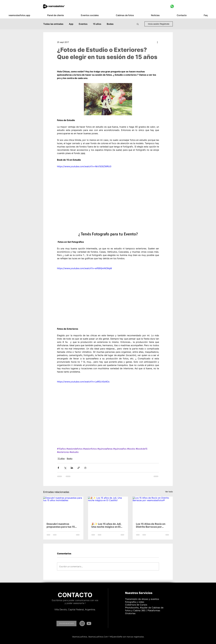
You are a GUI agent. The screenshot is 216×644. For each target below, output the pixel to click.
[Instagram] (82, 623)
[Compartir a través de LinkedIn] (72, 468)
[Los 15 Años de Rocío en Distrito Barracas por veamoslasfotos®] (153, 508)
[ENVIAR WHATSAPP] (66, 624)
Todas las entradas (53, 24)
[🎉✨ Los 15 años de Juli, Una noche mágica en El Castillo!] (108, 508)
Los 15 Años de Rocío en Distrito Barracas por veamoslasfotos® (151, 525)
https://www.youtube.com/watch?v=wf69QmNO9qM (84, 268)
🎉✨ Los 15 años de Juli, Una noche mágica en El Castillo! (106, 525)
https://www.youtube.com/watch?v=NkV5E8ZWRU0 (84, 166)
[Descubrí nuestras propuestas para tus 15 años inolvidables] (63, 508)
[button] (56, 15)
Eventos (83, 24)
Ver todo (169, 492)
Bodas (110, 24)
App (71, 24)
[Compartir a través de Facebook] (58, 468)
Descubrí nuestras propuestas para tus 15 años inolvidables (61, 525)
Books (70, 458)
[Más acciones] (157, 42)
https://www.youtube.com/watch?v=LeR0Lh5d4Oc (83, 382)
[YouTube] (89, 623)
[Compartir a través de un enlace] (79, 468)
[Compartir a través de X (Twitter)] (65, 468)
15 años (97, 24)
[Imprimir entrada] (85, 468)
